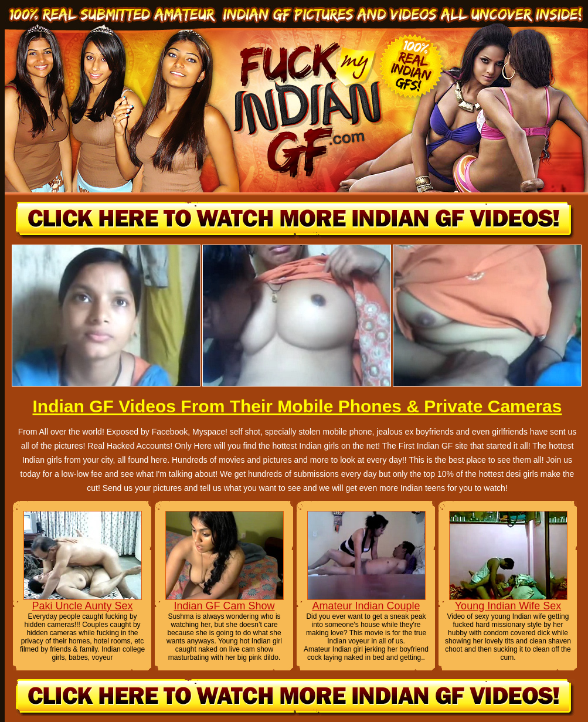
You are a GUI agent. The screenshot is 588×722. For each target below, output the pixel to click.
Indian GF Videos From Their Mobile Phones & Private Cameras (297, 406)
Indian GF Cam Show (224, 606)
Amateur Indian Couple (366, 606)
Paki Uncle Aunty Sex (82, 606)
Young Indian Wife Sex (508, 606)
